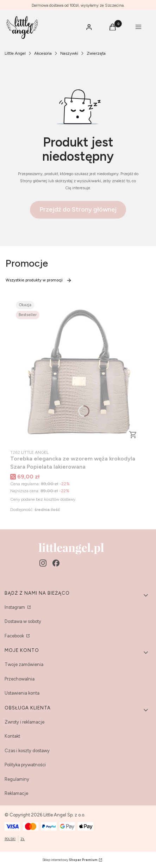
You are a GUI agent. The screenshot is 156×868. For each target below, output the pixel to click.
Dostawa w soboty (23, 621)
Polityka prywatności (25, 765)
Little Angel (15, 53)
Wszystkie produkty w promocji (39, 280)
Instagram (15, 607)
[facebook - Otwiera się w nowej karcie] (56, 563)
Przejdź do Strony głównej (78, 209)
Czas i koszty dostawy (27, 751)
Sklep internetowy (70, 860)
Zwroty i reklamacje (24, 722)
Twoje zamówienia (24, 664)
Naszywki (69, 53)
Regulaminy (17, 779)
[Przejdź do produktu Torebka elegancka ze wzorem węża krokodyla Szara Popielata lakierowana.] (78, 371)
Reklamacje (16, 793)
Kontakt (12, 736)
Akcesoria (43, 53)
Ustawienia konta (22, 693)
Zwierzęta (96, 53)
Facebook (15, 636)
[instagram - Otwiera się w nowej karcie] (43, 563)
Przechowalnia (20, 679)
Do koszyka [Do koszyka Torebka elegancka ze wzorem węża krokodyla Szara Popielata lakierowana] (133, 435)
